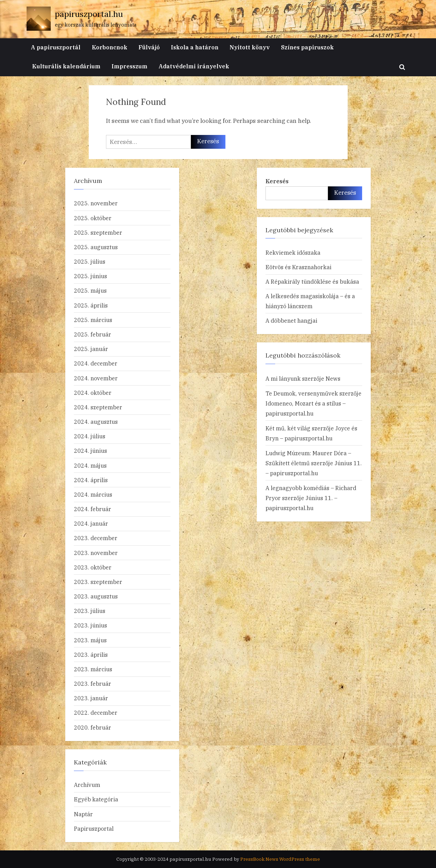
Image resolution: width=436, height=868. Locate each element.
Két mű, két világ (288, 428)
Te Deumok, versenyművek (302, 393)
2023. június (90, 625)
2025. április (91, 305)
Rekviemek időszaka (293, 252)
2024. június (90, 451)
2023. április (91, 655)
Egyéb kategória (96, 799)
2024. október (93, 393)
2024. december (96, 363)
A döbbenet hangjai (291, 320)
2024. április (91, 480)
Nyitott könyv (250, 47)
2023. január (91, 698)
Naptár (83, 814)
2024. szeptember (98, 407)
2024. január (91, 523)
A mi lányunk (283, 378)
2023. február (93, 684)
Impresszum (129, 66)
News (333, 378)
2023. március (93, 669)
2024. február (93, 509)
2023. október (93, 567)
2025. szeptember (98, 232)
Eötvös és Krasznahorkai (298, 267)
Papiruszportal (94, 828)
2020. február (93, 727)
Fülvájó (149, 47)
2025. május (90, 290)
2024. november (96, 378)
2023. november (96, 553)
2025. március (93, 320)
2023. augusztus (96, 596)
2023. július (90, 611)
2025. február (93, 334)
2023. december (96, 538)
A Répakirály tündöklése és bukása (312, 281)
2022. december (96, 713)
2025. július (90, 261)
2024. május (90, 465)
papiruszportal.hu (89, 14)
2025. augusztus (96, 247)
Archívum (87, 785)
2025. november (96, 203)
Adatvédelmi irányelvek (194, 66)
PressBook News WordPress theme (280, 859)
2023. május (90, 640)
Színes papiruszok (307, 47)
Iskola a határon (195, 47)
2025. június (90, 276)
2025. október (93, 218)
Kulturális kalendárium (66, 66)
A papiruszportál (56, 47)
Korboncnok (110, 47)
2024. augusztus (96, 422)
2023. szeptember (98, 582)
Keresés (277, 181)
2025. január (91, 349)
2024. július (90, 436)
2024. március (93, 494)
